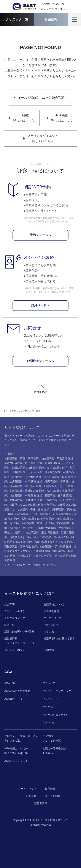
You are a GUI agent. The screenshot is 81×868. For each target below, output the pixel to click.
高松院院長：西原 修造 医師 (21, 547)
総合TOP (10, 604)
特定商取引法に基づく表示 (59, 638)
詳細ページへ (40, 305)
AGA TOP (10, 683)
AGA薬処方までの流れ (17, 691)
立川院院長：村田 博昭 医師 (26, 481)
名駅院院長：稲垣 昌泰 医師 (38, 519)
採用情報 (49, 650)
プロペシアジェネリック (57, 691)
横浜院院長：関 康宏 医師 (25, 486)
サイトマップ (29, 789)
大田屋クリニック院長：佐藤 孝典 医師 (32, 505)
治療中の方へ (51, 625)
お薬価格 (51, 19)
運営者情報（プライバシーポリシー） (20, 641)
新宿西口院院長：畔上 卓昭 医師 (23, 463)
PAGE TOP (40, 392)
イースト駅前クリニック (15, 411)
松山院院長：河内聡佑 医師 (55, 547)
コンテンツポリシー (16, 650)
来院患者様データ (15, 618)
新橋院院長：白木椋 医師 (27, 477)
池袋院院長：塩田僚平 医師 (28, 468)
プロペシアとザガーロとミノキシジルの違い (21, 738)
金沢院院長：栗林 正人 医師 (38, 523)
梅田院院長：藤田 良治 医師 (39, 528)
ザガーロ (48, 707)
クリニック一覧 (17, 19)
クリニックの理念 (15, 611)
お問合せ (31, 796)
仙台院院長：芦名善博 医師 (57, 458)
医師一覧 (10, 625)
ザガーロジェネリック (56, 715)
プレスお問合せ (54, 796)
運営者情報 (41, 803)
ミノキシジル (50, 722)
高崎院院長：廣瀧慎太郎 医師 (27, 491)
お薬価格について (54, 604)
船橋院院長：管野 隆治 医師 (26, 500)
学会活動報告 (51, 611)
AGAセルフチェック (16, 761)
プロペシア (49, 683)
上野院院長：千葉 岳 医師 (27, 472)
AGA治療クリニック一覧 (52, 738)
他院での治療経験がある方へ (54, 751)
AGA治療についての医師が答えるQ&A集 (16, 751)
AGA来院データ (13, 699)
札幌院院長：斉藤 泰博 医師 (21, 458)
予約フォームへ (40, 235)
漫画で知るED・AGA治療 (19, 632)
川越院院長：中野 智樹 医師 (26, 495)
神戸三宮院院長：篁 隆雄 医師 (51, 537)
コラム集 (49, 632)
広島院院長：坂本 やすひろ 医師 (53, 542)
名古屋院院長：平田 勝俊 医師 (33, 514)
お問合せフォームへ (40, 361)
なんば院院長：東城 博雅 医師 (41, 533)
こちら (52, 565)
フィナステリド (52, 699)
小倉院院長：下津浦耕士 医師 (35, 556)
